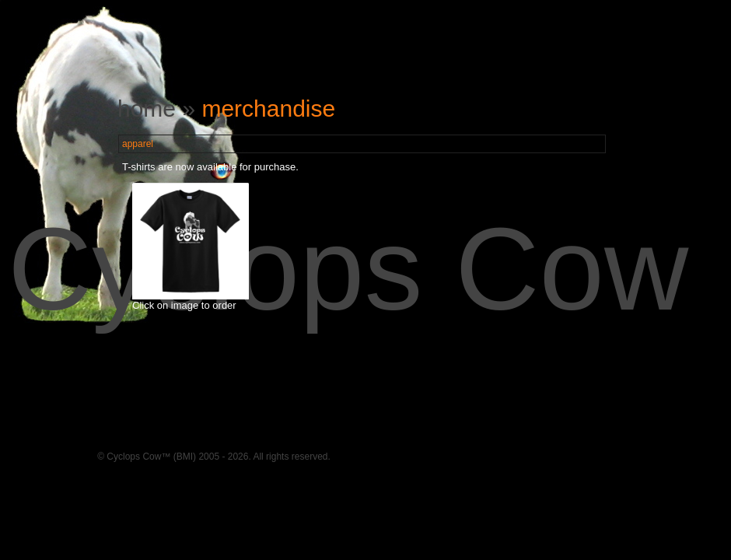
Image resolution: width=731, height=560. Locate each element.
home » (159, 108)
